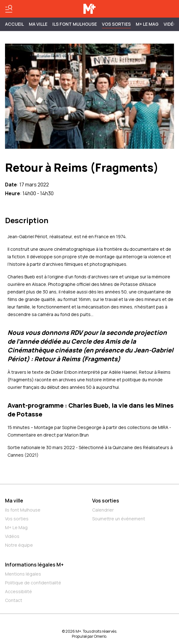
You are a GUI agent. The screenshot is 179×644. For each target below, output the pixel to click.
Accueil (14, 24)
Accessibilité (18, 591)
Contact (14, 600)
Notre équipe (19, 545)
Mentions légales (23, 574)
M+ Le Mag (147, 24)
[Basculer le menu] (9, 9)
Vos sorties (116, 24)
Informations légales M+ (34, 565)
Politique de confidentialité (33, 583)
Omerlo (100, 636)
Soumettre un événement (119, 519)
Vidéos (12, 536)
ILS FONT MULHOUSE (75, 24)
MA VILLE (38, 24)
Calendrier (103, 510)
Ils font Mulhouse (23, 510)
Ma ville (14, 501)
